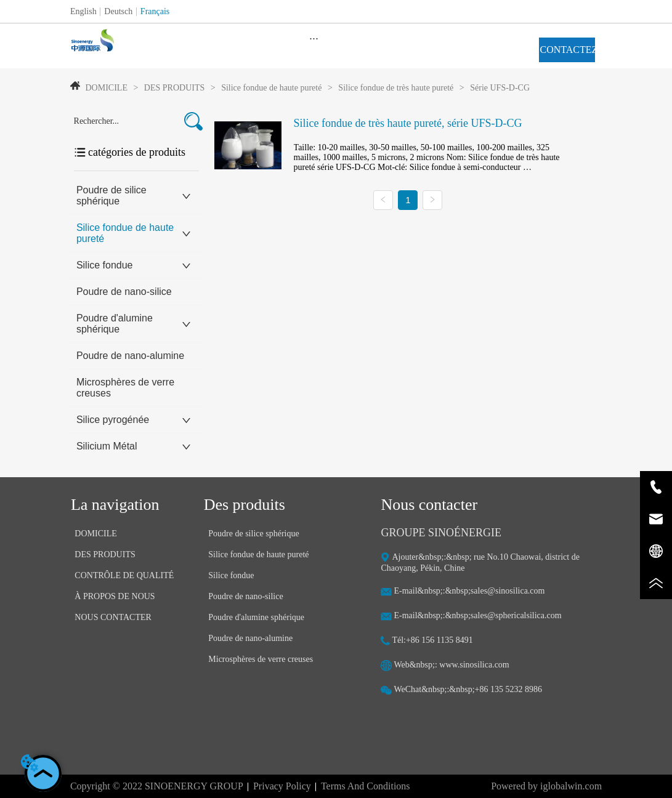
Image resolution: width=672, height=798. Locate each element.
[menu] (314, 38)
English (83, 11)
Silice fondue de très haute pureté (396, 88)
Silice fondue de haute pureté (272, 88)
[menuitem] (314, 38)
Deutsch (118, 11)
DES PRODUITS (174, 88)
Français (155, 11)
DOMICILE (106, 88)
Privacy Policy (282, 786)
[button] (314, 38)
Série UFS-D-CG (499, 88)
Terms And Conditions (366, 786)
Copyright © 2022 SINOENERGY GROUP (157, 786)
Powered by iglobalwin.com (546, 786)
